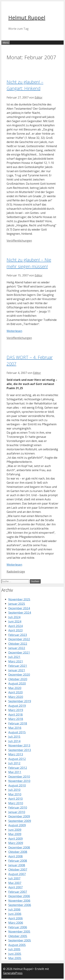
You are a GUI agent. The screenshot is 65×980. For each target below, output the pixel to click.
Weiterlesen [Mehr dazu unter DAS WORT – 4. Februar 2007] (14, 565)
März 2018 (16, 719)
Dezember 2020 (19, 674)
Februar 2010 (18, 807)
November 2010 (19, 781)
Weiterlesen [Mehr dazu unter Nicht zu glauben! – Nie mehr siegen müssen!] (14, 331)
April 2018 (16, 714)
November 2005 (19, 931)
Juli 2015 (14, 737)
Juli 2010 (14, 790)
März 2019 (16, 710)
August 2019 (17, 706)
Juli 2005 (14, 949)
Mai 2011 (15, 772)
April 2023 (16, 630)
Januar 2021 (17, 670)
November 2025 (19, 599)
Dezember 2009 (19, 816)
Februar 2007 (18, 892)
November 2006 (19, 901)
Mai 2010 (15, 794)
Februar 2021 (18, 666)
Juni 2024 (15, 621)
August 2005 (17, 945)
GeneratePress (13, 973)
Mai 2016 (15, 728)
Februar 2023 (18, 635)
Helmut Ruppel (27, 17)
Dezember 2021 (19, 652)
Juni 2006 (15, 914)
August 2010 (17, 785)
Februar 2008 (18, 861)
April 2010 (16, 799)
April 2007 (16, 887)
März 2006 (16, 923)
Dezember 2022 (19, 639)
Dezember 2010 (19, 776)
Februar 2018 (18, 723)
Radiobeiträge (16, 572)
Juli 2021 (14, 657)
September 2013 (20, 750)
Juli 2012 (14, 763)
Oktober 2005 (18, 936)
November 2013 (19, 745)
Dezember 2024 (19, 608)
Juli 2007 (14, 878)
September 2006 (20, 905)
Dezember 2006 (19, 896)
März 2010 (16, 803)
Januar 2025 (17, 604)
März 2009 (16, 843)
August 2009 (17, 825)
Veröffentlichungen (19, 241)
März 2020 (16, 697)
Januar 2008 (17, 865)
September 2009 (20, 821)
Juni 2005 (15, 954)
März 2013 (16, 754)
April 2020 (16, 692)
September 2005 (20, 940)
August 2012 (17, 759)
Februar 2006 (18, 927)
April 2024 (16, 626)
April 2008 (16, 856)
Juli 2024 (14, 617)
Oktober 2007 (18, 869)
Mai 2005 (15, 958)
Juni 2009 (15, 830)
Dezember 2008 (19, 847)
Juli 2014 (14, 741)
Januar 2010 (17, 812)
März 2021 (16, 661)
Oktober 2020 (18, 679)
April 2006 (16, 918)
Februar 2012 (18, 768)
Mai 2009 (15, 834)
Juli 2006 (14, 909)
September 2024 (20, 612)
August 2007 (17, 874)
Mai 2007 (15, 883)
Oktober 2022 (18, 644)
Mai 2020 (15, 688)
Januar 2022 (17, 648)
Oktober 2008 (18, 852)
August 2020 (17, 683)
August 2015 (17, 732)
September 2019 (20, 701)
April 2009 (16, 838)
